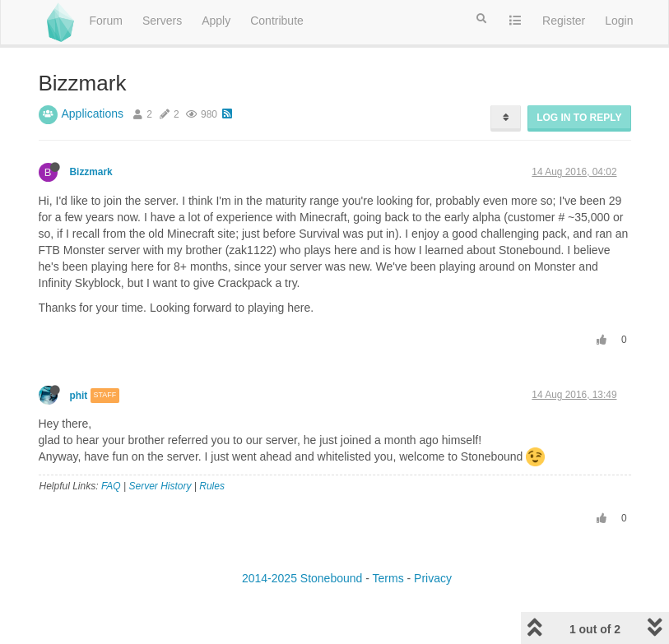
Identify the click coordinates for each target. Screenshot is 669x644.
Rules (212, 486)
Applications (93, 114)
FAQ (111, 486)
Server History (160, 486)
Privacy (433, 578)
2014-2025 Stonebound (302, 578)
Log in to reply (579, 118)
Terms (388, 578)
